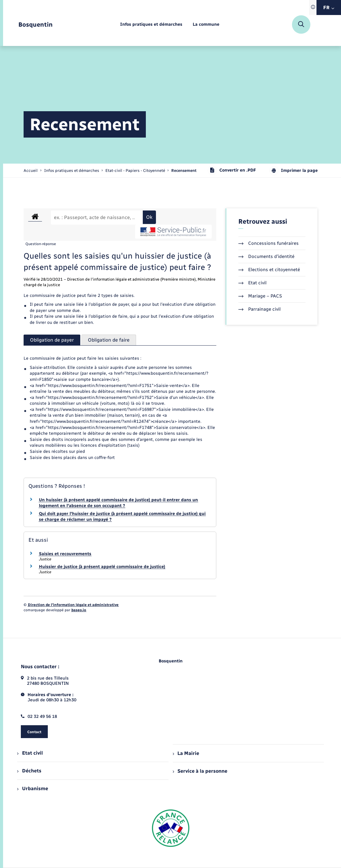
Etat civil (252, 283)
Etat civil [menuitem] (30, 753)
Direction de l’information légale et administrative (73, 605)
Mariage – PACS (260, 296)
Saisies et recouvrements (65, 554)
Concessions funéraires (269, 243)
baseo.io (79, 610)
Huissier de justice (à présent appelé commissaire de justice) (102, 567)
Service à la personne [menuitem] (200, 771)
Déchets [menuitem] (29, 771)
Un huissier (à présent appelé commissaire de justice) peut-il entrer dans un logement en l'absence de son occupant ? (118, 503)
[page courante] (184, 171)
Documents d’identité (266, 256)
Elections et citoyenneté (269, 270)
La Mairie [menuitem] (186, 753)
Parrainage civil (260, 309)
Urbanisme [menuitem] (32, 788)
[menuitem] (151, 25)
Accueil (31, 171)
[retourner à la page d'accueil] (36, 25)
